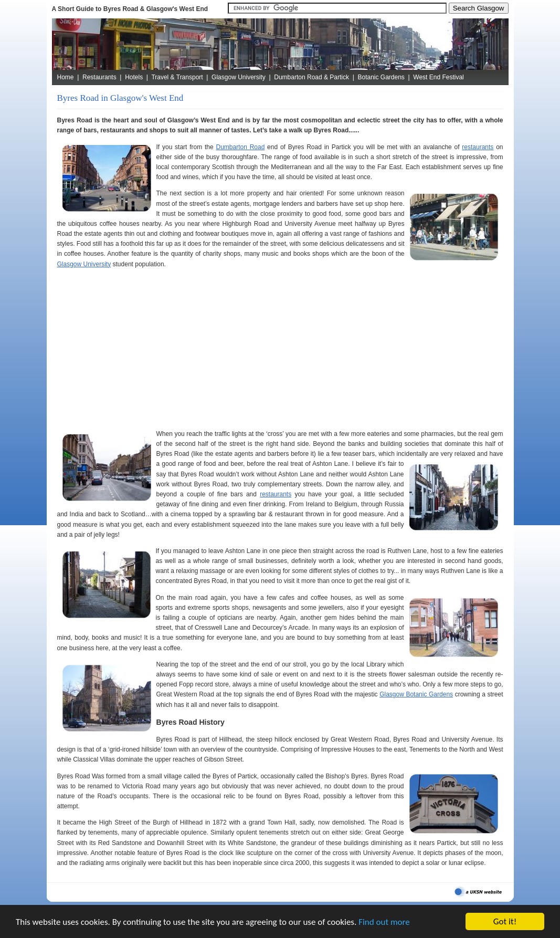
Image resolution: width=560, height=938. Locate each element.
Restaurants (99, 77)
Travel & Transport (177, 77)
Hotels (134, 77)
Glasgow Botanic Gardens (416, 694)
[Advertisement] (280, 349)
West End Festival (438, 77)
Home (66, 77)
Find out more (384, 922)
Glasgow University (239, 77)
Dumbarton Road (240, 147)
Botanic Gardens (381, 77)
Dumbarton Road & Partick (311, 77)
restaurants (478, 147)
